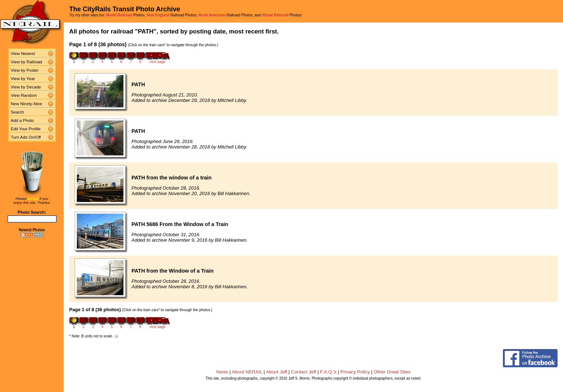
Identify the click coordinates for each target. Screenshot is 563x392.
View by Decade (26, 87)
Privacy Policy (355, 372)
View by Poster (25, 70)
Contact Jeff (304, 372)
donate (33, 199)
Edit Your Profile (26, 129)
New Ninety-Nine (27, 104)
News (222, 372)
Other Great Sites (392, 372)
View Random (24, 95)
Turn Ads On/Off (26, 137)
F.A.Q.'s (328, 372)
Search (18, 112)
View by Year (23, 79)
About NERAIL (247, 372)
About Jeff (276, 372)
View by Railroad (27, 62)
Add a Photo (22, 120)
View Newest (23, 54)
